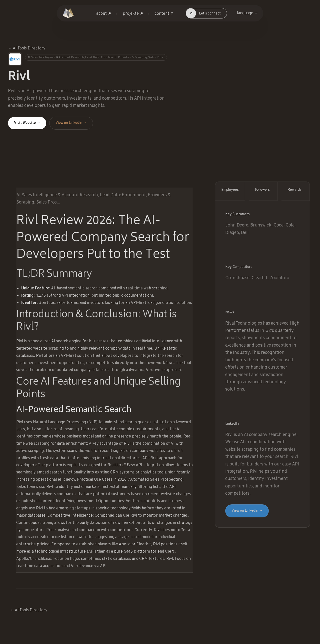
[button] (103, 14)
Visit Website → (27, 123)
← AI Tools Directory (27, 48)
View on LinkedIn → (71, 123)
